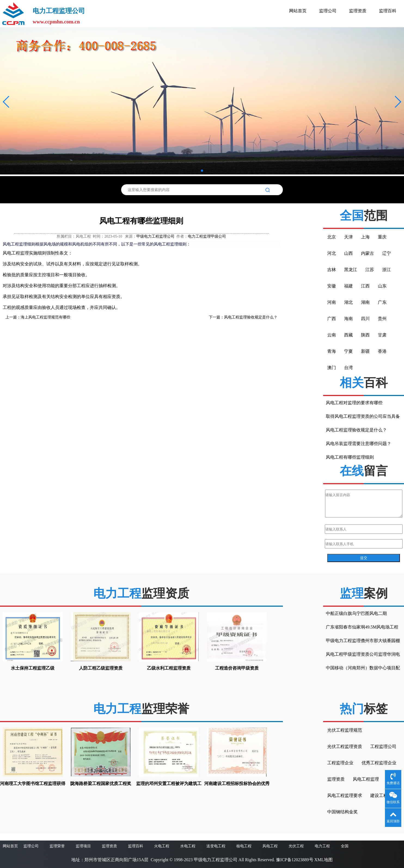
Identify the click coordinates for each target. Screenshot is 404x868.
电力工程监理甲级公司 (207, 236)
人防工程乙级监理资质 (101, 668)
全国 (345, 846)
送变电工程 (216, 846)
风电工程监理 (366, 779)
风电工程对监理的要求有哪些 (354, 403)
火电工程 (162, 846)
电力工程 (322, 846)
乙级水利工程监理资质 (169, 668)
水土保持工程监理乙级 (33, 668)
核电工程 (244, 846)
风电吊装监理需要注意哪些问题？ (359, 444)
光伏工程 (296, 846)
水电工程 (188, 846)
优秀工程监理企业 (379, 763)
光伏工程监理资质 (345, 746)
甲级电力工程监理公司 (155, 236)
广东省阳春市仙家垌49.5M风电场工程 (362, 627)
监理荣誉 (57, 846)
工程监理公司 (383, 746)
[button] (6, 102)
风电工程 (270, 846)
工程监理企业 (340, 763)
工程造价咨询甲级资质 (237, 668)
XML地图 (324, 860)
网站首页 (298, 11)
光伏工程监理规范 (345, 730)
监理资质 (358, 11)
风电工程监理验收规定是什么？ (251, 317)
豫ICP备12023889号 (295, 860)
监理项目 (83, 846)
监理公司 (328, 11)
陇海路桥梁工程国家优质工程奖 (101, 783)
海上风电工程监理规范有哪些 (45, 317)
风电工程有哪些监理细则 (350, 457)
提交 (364, 558)
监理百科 (388, 11)
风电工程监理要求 (345, 795)
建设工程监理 (383, 795)
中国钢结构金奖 (342, 812)
